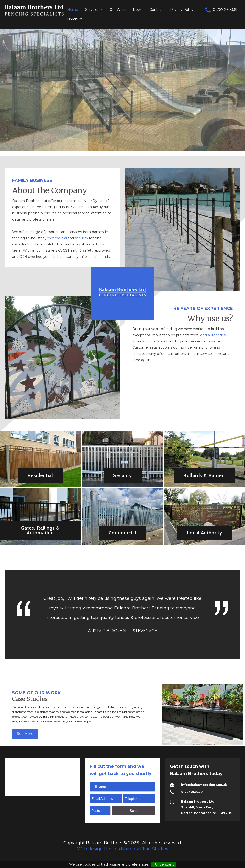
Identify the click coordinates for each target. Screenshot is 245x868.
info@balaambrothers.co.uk (204, 785)
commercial (57, 238)
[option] (202, 714)
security (82, 238)
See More (25, 734)
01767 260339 (221, 9)
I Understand (164, 864)
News (138, 10)
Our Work (118, 10)
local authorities (213, 335)
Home (73, 10)
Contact (156, 10)
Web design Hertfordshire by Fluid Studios (123, 849)
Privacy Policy (182, 10)
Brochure (75, 19)
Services (94, 10)
